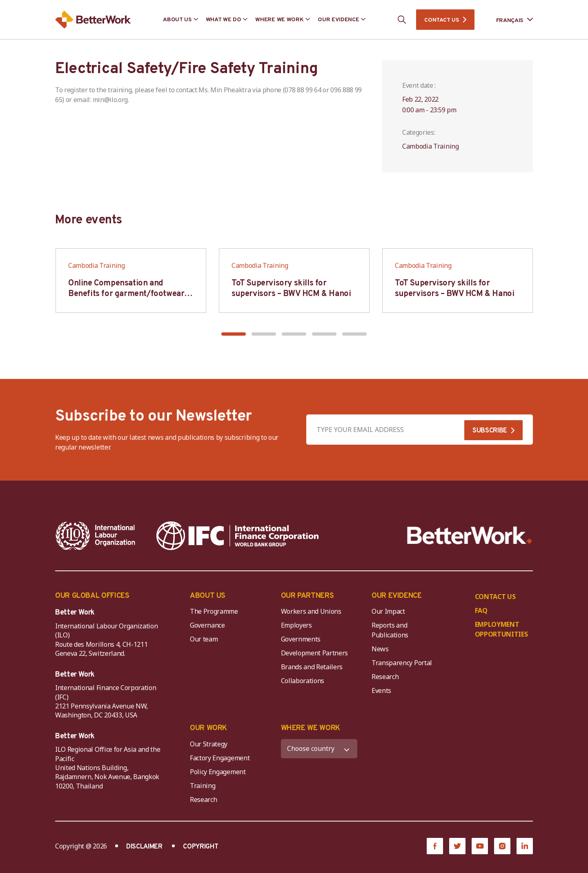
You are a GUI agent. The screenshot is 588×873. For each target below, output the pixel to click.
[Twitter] (457, 846)
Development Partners (315, 653)
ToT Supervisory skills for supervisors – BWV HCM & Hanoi (291, 289)
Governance (207, 625)
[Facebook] (435, 846)
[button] (234, 334)
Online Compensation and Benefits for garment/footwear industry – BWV (126, 294)
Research (385, 677)
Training (203, 786)
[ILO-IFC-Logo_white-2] (96, 536)
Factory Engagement (220, 758)
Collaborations (303, 681)
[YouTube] (480, 846)
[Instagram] (502, 846)
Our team (204, 639)
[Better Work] (470, 536)
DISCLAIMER (144, 847)
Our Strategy (209, 744)
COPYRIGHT (200, 847)
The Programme (214, 611)
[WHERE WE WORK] (319, 749)
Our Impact (388, 611)
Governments (301, 639)
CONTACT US (441, 20)
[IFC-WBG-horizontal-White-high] (237, 536)
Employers (296, 625)
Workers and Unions (311, 611)
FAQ (481, 610)
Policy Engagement (219, 772)
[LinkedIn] (525, 846)
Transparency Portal (402, 663)
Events (381, 690)
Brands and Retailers (312, 667)
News (380, 649)
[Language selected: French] (509, 20)
